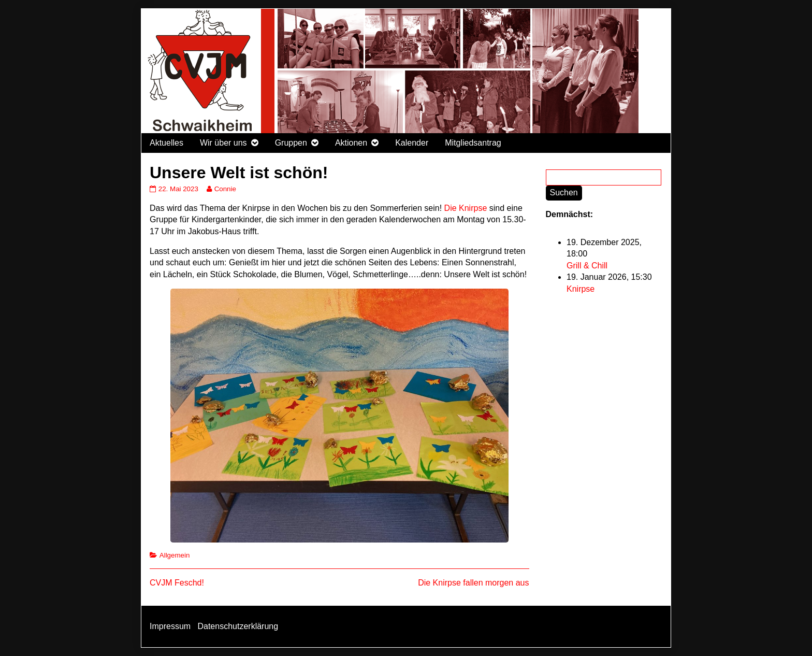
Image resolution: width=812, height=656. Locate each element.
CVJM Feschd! (177, 583)
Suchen (564, 192)
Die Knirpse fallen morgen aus (473, 583)
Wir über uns (223, 143)
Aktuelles (166, 143)
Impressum (170, 626)
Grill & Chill (587, 266)
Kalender (412, 143)
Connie (225, 189)
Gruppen (291, 143)
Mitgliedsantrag (473, 143)
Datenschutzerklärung (238, 626)
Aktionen (351, 143)
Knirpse (581, 289)
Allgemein (175, 555)
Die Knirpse (466, 208)
